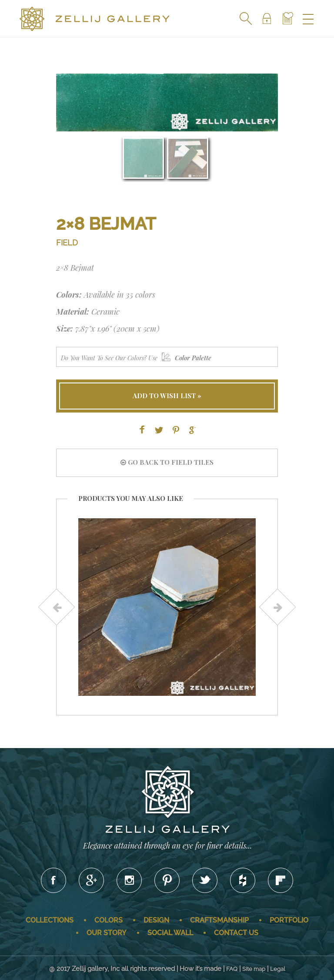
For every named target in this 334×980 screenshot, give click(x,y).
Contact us (236, 933)
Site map (254, 969)
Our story (107, 933)
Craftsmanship (219, 920)
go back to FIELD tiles (167, 462)
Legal (278, 969)
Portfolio (289, 920)
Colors (109, 920)
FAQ (232, 969)
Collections (50, 920)
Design (156, 920)
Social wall (170, 933)
